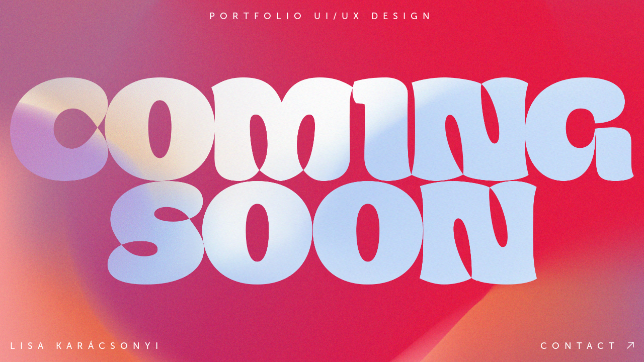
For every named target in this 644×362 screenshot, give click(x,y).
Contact (587, 346)
